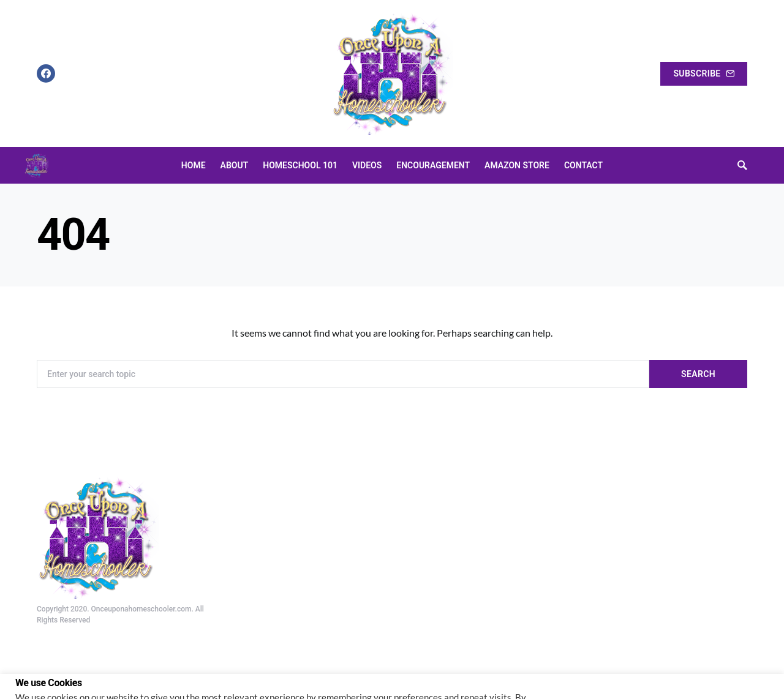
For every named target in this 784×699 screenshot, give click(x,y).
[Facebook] (46, 73)
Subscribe (704, 73)
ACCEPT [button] (746, 672)
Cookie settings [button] (682, 672)
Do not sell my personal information (87, 685)
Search (698, 374)
